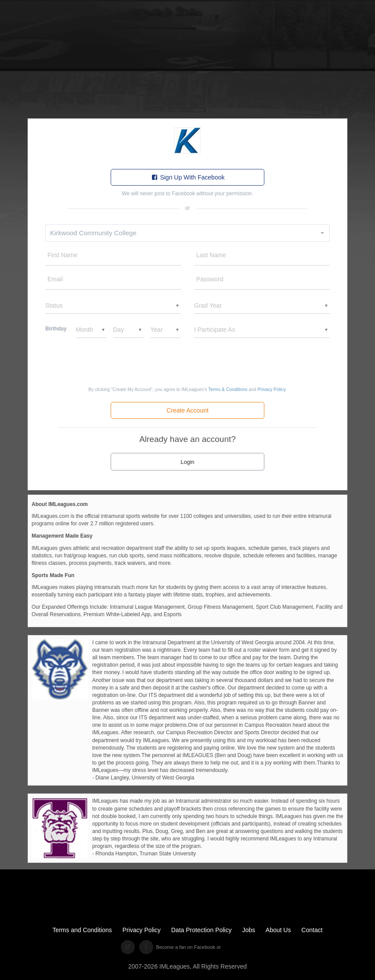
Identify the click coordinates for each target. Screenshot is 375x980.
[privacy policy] (271, 389)
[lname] (262, 257)
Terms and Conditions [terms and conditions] (82, 930)
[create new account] (187, 410)
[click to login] (187, 461)
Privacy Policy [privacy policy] (142, 930)
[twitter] (128, 947)
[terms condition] (228, 389)
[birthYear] (166, 330)
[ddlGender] (262, 330)
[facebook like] (234, 948)
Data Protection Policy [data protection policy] (202, 930)
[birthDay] (129, 330)
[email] (113, 281)
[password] (262, 281)
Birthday (56, 329)
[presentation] (187, 362)
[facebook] (146, 947)
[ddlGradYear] (262, 305)
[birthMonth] (91, 330)
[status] (113, 305)
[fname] (113, 257)
